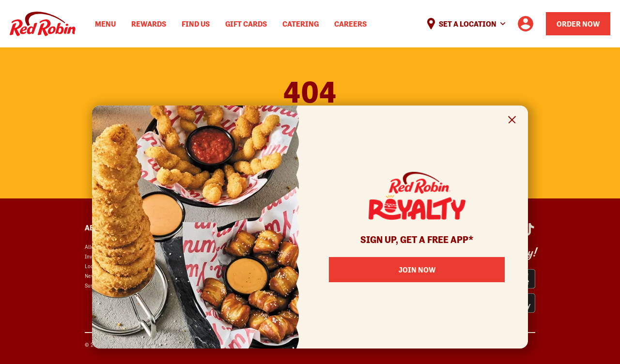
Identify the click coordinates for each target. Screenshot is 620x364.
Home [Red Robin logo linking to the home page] (43, 24)
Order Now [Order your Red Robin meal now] (578, 24)
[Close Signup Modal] (512, 121)
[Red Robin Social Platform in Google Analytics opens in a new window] (528, 229)
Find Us (196, 24)
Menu (105, 24)
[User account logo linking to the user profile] (526, 24)
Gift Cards (246, 24)
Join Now (417, 270)
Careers (350, 24)
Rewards (149, 24)
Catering (301, 24)
